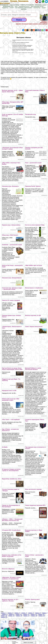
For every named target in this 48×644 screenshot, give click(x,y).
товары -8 (4, 614)
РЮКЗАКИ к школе (41, 5)
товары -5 (31, 613)
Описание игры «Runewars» (10, 186)
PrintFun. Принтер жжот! (32, 600)
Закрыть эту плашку (28, 642)
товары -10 (19, 614)
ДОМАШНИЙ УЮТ (8, 6)
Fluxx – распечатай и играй (33, 163)
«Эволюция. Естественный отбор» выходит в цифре (12, 148)
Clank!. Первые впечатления (34, 327)
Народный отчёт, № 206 (9, 391)
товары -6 (38, 613)
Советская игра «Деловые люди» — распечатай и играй (12, 289)
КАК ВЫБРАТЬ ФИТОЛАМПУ (24, 8)
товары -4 (24, 613)
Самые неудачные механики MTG (35, 505)
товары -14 (4, 616)
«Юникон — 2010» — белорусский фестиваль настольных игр (12, 520)
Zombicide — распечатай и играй (12, 245)
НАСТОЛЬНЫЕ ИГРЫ (37, 6)
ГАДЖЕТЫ (5, 8)
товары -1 (3, 613)
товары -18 (34, 616)
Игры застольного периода (33, 489)
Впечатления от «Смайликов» (34, 288)
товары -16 (19, 616)
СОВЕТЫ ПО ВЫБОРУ (27, 5)
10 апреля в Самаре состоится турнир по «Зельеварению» (11, 470)
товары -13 (41, 614)
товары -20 (4, 617)
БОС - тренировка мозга (22, 6)
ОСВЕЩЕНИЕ (4, 5)
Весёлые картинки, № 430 (33, 315)
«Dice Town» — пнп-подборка (11, 420)
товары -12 (34, 614)
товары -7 (45, 613)
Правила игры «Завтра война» (11, 225)
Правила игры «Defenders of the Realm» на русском (12, 556)
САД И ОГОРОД (14, 5)
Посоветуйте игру (31, 114)
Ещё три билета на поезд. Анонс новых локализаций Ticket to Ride (12, 369)
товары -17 (26, 616)
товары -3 (17, 613)
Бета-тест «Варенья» (8, 569)
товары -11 (26, 614)
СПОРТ (12, 8)
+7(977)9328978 (4, 1)
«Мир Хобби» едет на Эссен (34, 265)
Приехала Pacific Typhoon (33, 186)
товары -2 (10, 613)
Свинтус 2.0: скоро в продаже (11, 300)
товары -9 (11, 614)
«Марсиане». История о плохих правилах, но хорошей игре (11, 578)
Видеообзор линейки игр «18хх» (12, 479)
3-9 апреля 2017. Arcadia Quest (11, 530)
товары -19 (41, 616)
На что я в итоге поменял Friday (35, 225)
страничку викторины (7, 69)
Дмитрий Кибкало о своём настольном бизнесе (33, 369)
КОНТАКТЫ (37, 8)
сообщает (26, 61)
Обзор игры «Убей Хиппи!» (10, 235)
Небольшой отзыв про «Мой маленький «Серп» (11, 400)
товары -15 (11, 616)
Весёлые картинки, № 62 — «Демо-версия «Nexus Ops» (13, 91)
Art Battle (5, 447)
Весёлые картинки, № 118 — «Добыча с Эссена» (11, 600)
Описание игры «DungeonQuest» (12, 278)
